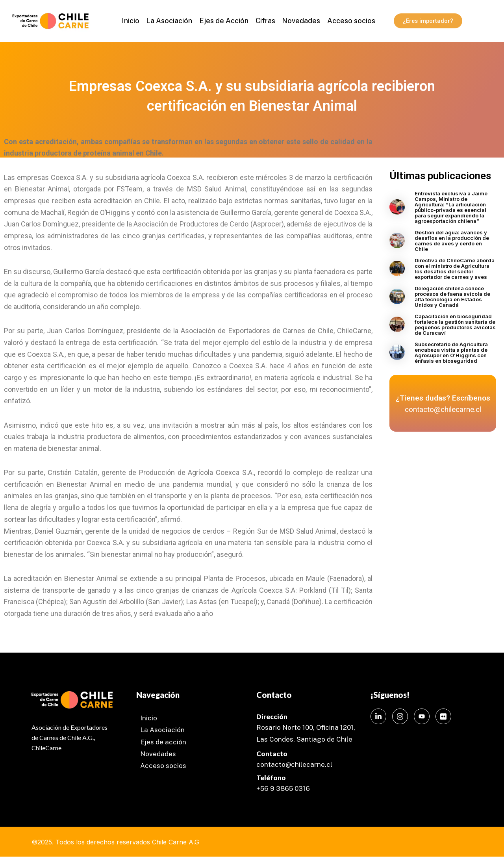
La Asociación (170, 21)
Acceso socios (350, 21)
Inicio (132, 21)
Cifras (265, 21)
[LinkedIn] (378, 716)
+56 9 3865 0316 (283, 788)
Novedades (300, 21)
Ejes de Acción (224, 21)
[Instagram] (400, 716)
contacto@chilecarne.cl (294, 764)
